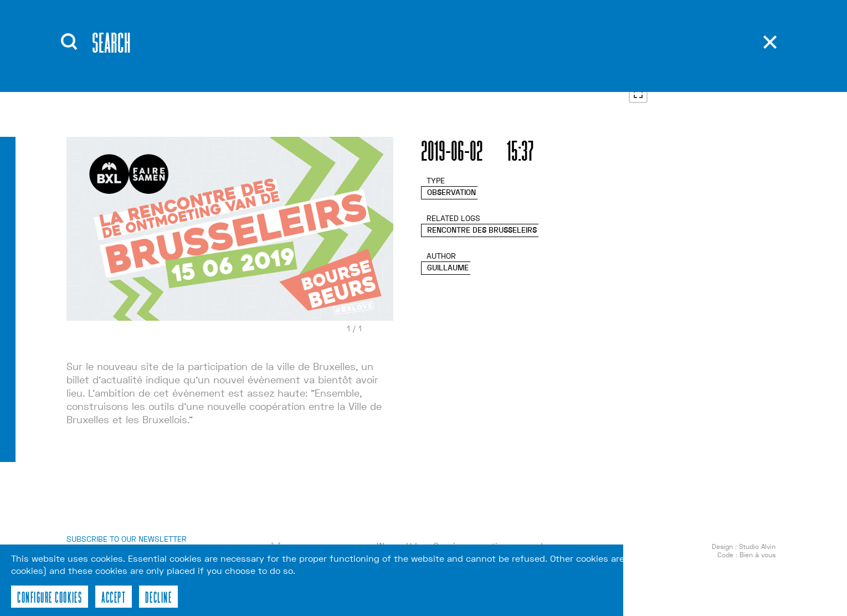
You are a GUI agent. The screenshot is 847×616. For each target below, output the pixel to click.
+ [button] (638, 53)
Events (263, 55)
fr (542, 55)
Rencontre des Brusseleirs (482, 237)
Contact (370, 71)
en (543, 39)
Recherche (456, 36)
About (261, 38)
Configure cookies (50, 597)
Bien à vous (758, 562)
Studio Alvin (757, 554)
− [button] (638, 69)
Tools (363, 55)
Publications (383, 38)
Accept (114, 597)
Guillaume (448, 275)
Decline (158, 597)
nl (543, 72)
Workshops (276, 71)
